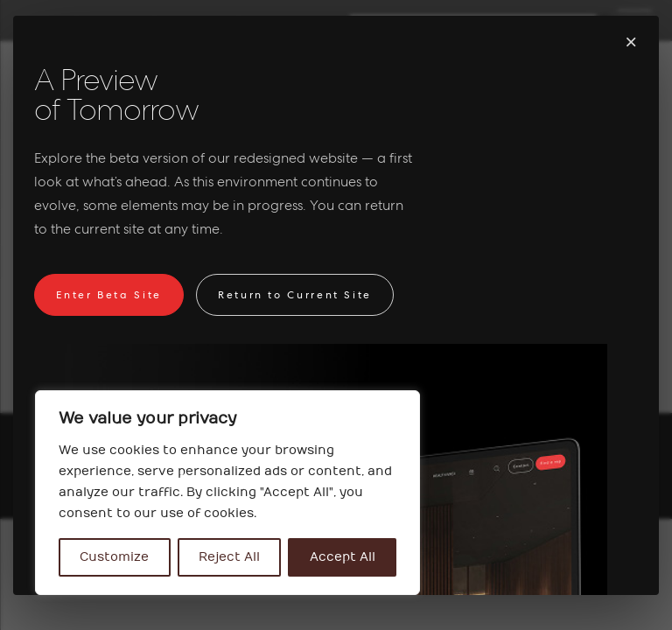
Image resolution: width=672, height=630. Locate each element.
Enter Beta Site (109, 295)
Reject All (229, 557)
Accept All (343, 557)
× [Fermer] (631, 42)
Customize (114, 557)
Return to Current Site (295, 295)
